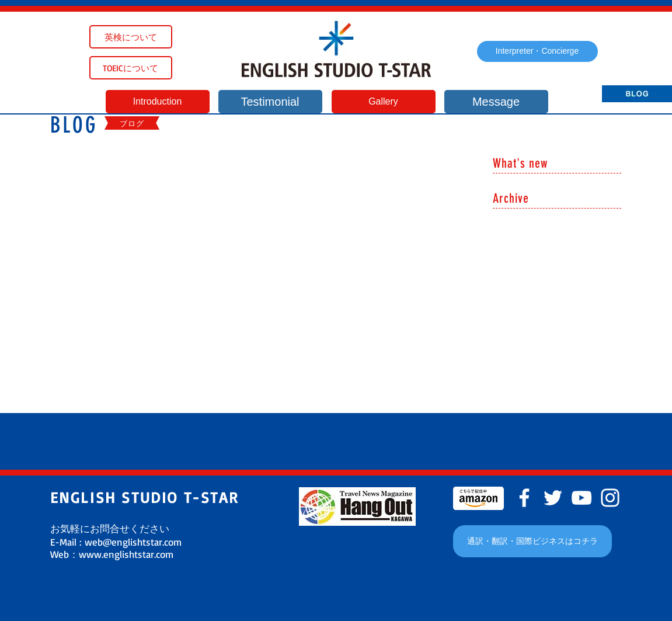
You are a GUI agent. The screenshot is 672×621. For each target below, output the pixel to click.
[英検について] (131, 37)
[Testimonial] (270, 102)
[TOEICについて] (131, 68)
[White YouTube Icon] (582, 498)
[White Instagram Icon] (610, 498)
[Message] (496, 102)
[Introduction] (158, 102)
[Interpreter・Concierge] (537, 51)
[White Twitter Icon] (553, 498)
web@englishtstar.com (133, 542)
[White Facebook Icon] (524, 498)
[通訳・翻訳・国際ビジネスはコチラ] (532, 541)
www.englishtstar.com (126, 554)
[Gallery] (384, 102)
